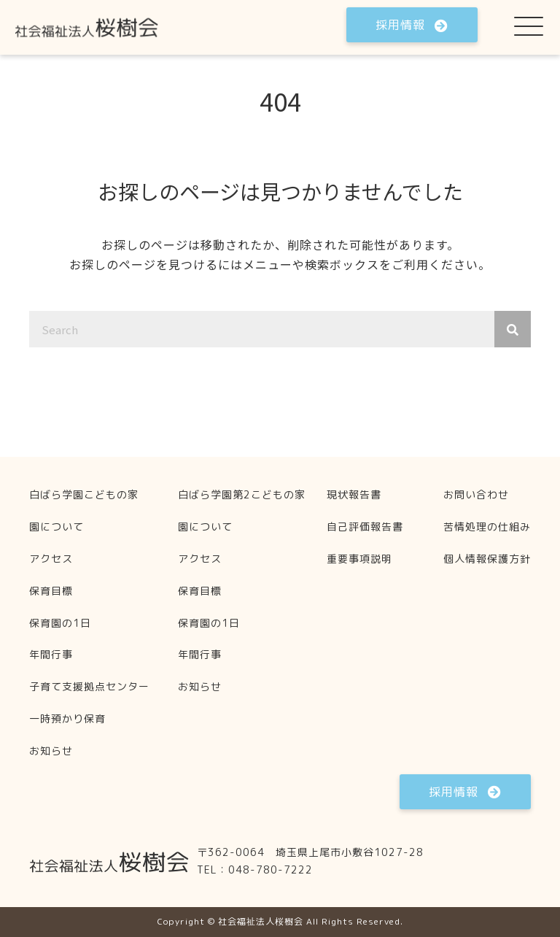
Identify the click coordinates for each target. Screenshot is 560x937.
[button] (412, 25)
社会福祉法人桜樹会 (261, 921)
